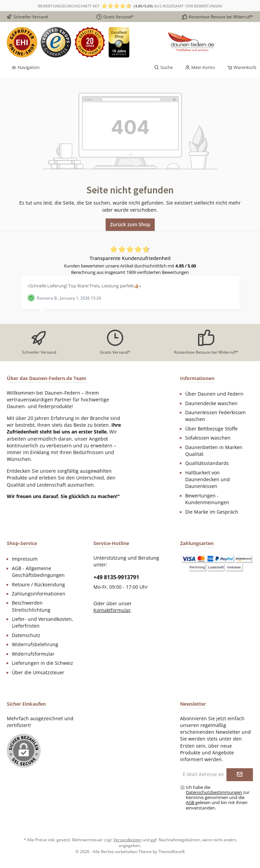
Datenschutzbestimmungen (214, 792)
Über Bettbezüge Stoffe (211, 429)
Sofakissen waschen (208, 438)
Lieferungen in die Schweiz (42, 663)
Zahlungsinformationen (39, 594)
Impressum (25, 559)
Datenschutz (26, 635)
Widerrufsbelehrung (35, 644)
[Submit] (240, 775)
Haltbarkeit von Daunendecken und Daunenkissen (208, 480)
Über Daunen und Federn (214, 394)
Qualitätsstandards (207, 463)
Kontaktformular (112, 610)
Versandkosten (127, 840)
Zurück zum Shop (130, 224)
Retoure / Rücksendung (38, 585)
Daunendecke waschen (211, 403)
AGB (190, 803)
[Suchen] (163, 68)
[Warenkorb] (240, 68)
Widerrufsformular (33, 654)
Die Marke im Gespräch (212, 512)
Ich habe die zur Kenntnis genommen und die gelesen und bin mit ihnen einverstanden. (218, 797)
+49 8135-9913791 (116, 577)
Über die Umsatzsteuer (38, 673)
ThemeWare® (171, 851)
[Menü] (25, 68)
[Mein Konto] (200, 68)
